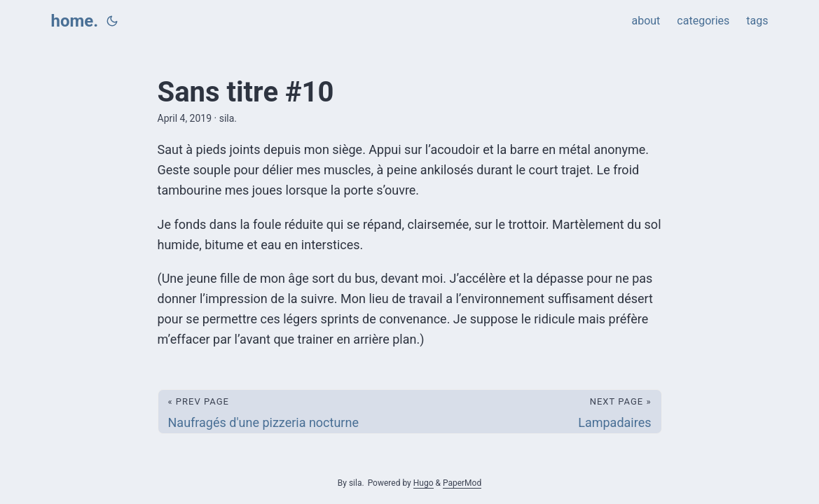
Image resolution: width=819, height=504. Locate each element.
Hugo (424, 483)
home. (75, 21)
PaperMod (462, 483)
